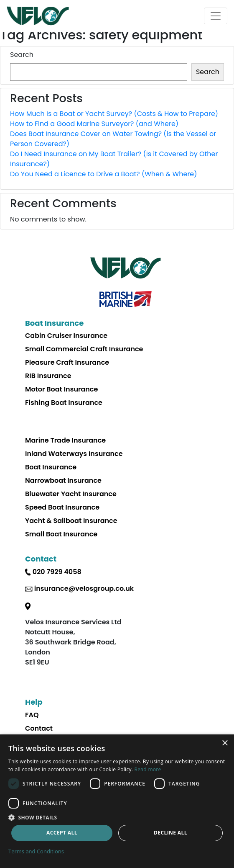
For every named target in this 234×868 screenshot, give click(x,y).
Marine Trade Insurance (65, 440)
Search (22, 55)
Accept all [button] (62, 833)
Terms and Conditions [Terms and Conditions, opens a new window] (36, 851)
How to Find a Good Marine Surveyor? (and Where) (94, 124)
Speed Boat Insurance (62, 507)
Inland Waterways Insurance (74, 454)
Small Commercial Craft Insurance (84, 349)
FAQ (32, 715)
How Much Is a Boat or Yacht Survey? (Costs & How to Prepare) (114, 114)
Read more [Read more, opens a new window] (148, 769)
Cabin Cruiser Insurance (66, 336)
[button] (117, 817)
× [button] (225, 743)
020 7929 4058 (57, 572)
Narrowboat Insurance (63, 480)
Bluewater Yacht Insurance (71, 494)
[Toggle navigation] (216, 16)
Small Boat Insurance (61, 534)
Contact (39, 728)
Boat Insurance (51, 467)
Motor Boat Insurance (61, 389)
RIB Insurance (48, 376)
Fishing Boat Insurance (64, 403)
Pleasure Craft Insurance (67, 362)
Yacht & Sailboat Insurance (71, 521)
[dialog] (117, 801)
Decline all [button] (170, 833)
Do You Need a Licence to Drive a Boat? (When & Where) (104, 174)
